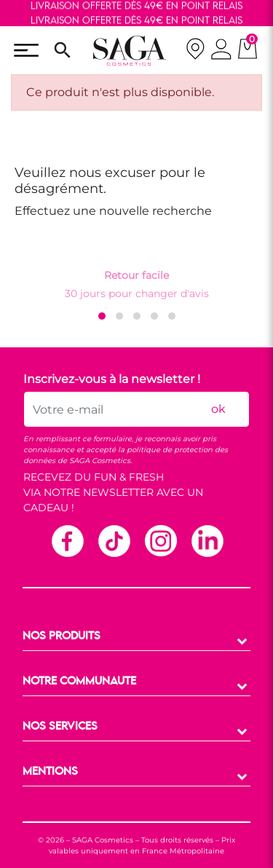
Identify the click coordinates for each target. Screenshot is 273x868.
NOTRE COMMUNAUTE (79, 682)
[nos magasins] (195, 51)
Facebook (67, 540)
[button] (102, 316)
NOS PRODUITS (62, 636)
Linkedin (207, 540)
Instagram (160, 540)
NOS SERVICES (60, 727)
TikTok (114, 540)
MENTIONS (50, 772)
